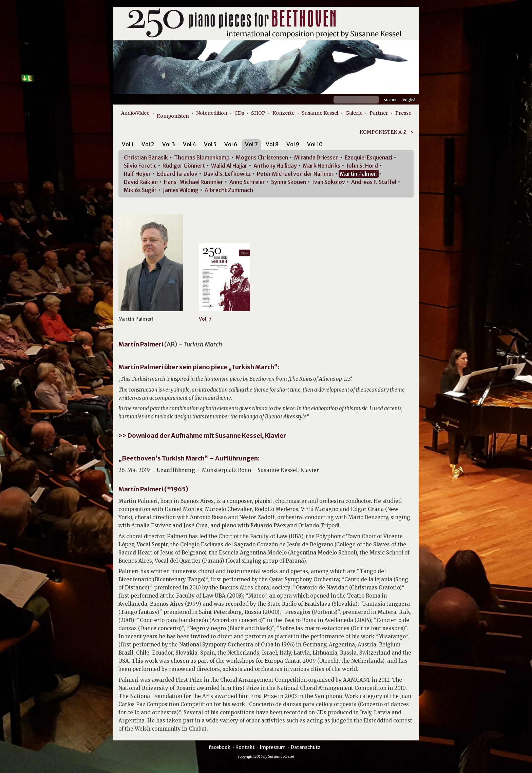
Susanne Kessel (320, 113)
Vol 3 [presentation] (169, 144)
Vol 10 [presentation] (315, 144)
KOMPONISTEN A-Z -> (387, 132)
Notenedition (212, 113)
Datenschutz (306, 747)
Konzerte (283, 113)
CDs (239, 113)
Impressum (273, 747)
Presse (403, 113)
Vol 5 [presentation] (210, 144)
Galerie (354, 113)
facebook (220, 747)
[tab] (128, 145)
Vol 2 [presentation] (148, 144)
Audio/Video (135, 113)
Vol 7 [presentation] (251, 144)
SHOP (258, 113)
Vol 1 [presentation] (128, 144)
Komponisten (173, 116)
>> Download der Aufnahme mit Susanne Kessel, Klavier (202, 436)
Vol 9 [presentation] (293, 144)
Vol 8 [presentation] (272, 144)
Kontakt (245, 747)
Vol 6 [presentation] (231, 144)
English (410, 100)
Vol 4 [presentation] (189, 144)
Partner (379, 113)
